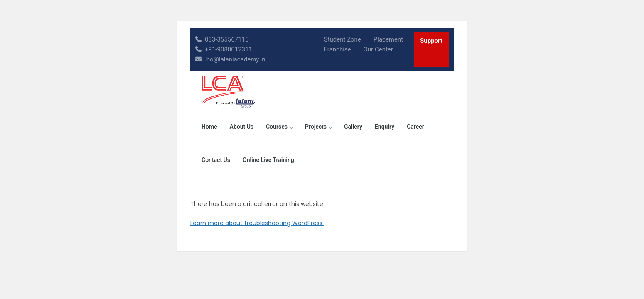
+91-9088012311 (224, 49)
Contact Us (216, 160)
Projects (318, 127)
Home (209, 127)
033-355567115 (222, 39)
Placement (388, 39)
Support (431, 41)
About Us (242, 127)
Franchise (338, 49)
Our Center (378, 49)
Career (415, 127)
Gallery (353, 127)
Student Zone (343, 39)
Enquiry (385, 127)
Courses (279, 127)
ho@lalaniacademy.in (230, 59)
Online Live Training (268, 160)
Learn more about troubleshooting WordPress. (257, 223)
